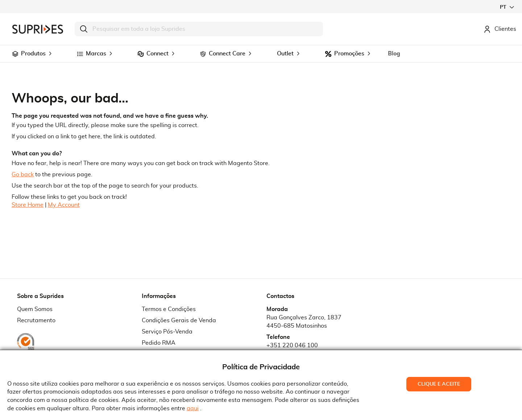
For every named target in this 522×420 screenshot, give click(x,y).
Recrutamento (36, 320)
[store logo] (38, 29)
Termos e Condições (169, 309)
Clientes (500, 29)
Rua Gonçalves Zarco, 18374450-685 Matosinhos (304, 322)
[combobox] (199, 29)
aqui (193, 408)
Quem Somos (35, 309)
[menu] (261, 54)
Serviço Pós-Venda (167, 332)
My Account (64, 205)
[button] (507, 7)
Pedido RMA (159, 343)
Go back (23, 175)
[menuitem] (15, 54)
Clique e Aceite (439, 384)
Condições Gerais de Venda (179, 320)
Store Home (28, 205)
